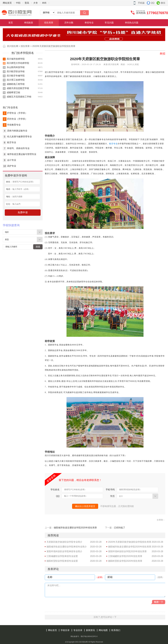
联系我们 (116, 630)
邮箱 (110, 577)
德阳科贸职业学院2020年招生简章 (125, 561)
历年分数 (69, 23)
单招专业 (89, 23)
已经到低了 (120, 528)
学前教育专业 (12, 125)
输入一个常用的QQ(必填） (76, 496)
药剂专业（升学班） (15, 119)
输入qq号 (17, 204)
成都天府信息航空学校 (16, 88)
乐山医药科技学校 (14, 67)
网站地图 (103, 630)
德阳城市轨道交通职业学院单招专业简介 (67, 547)
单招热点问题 (132, 23)
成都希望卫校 (11, 92)
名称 (50, 577)
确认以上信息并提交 (85, 506)
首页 (11, 23)
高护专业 (9, 166)
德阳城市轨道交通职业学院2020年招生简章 (75, 528)
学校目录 (65, 630)
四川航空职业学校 (14, 71)
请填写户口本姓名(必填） (24, 182)
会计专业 (9, 160)
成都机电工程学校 (14, 84)
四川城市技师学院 (14, 59)
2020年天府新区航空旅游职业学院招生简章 (54, 46)
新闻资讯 (90, 630)
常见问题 (109, 23)
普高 (27, 3)
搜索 (38, 247)
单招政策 (29, 23)
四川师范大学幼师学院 (16, 63)
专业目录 (78, 630)
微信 (163, 3)
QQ (153, 3)
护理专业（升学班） (15, 113)
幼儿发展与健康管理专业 (17, 137)
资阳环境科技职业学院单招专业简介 (64, 551)
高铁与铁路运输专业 (15, 131)
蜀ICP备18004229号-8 (89, 636)
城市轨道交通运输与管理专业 (20, 154)
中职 (18, 3)
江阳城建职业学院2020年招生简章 (125, 556)
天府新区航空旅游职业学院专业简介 (64, 542)
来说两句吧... (54, 585)
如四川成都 (17, 197)
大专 (36, 3)
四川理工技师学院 (14, 80)
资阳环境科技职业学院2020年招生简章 (127, 551)
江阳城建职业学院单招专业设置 (62, 556)
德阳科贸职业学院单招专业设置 (62, 561)
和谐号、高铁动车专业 (16, 148)
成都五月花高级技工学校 (17, 97)
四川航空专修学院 (14, 76)
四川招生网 (13, 46)
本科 (44, 3)
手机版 (141, 3)
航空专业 (9, 142)
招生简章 (49, 23)
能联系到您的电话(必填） (130, 489)
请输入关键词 (11, 247)
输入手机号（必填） (21, 189)
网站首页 (7, 3)
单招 (162, 54)
